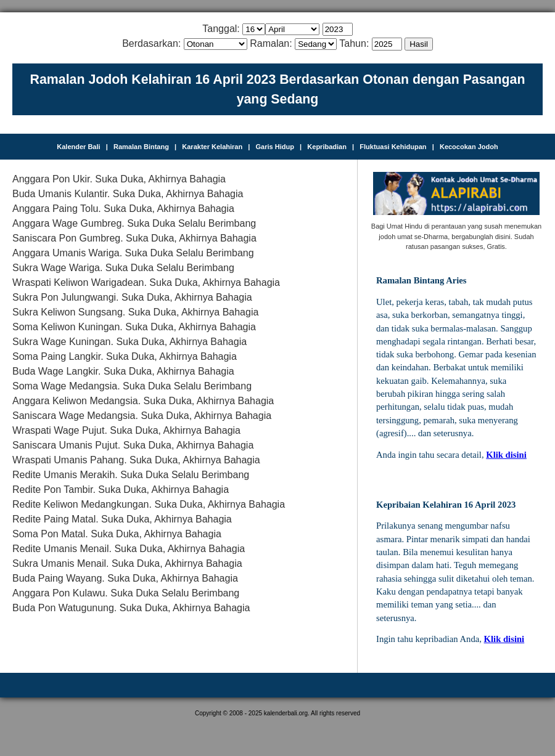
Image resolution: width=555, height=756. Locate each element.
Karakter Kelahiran (212, 147)
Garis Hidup (275, 147)
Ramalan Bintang (141, 147)
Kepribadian (327, 147)
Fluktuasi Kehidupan (393, 147)
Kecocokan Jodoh (469, 147)
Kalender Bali (78, 147)
